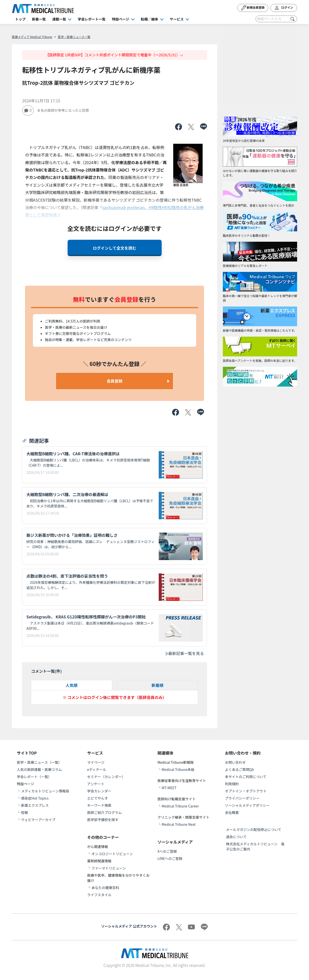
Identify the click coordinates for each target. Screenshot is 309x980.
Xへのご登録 (167, 851)
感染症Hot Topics (35, 798)
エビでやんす (98, 798)
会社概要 (232, 812)
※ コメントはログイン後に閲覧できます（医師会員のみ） (115, 697)
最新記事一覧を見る (184, 653)
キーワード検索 (99, 805)
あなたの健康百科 (105, 888)
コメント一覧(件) (46, 671)
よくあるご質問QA (240, 769)
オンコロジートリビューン (112, 854)
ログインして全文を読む (115, 248)
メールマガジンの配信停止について (254, 829)
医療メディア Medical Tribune (32, 37)
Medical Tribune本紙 (178, 769)
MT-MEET (169, 788)
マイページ (96, 762)
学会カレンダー (99, 791)
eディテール (97, 769)
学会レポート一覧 (92, 19)
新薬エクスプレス (35, 805)
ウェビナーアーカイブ (38, 820)
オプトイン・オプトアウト (246, 791)
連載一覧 (59, 19)
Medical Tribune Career (180, 806)
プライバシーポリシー (242, 798)
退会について (236, 837)
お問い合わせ (235, 762)
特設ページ (121, 19)
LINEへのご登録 (170, 858)
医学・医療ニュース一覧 (74, 37)
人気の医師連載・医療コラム (39, 769)
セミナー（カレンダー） (106, 777)
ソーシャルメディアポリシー (247, 805)
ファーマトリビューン (109, 868)
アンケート (96, 784)
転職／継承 (150, 19)
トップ (20, 19)
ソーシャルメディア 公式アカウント (129, 926)
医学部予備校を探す (103, 820)
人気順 (72, 685)
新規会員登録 (253, 8)
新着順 (157, 685)
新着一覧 (39, 19)
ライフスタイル (99, 895)
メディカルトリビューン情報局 (45, 791)
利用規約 (232, 784)
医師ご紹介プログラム (104, 812)
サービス (177, 19)
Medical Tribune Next (179, 824)
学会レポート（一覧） (34, 777)
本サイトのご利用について (246, 777)
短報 (25, 812)
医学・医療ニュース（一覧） (39, 762)
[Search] (276, 19)
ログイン (284, 8)
